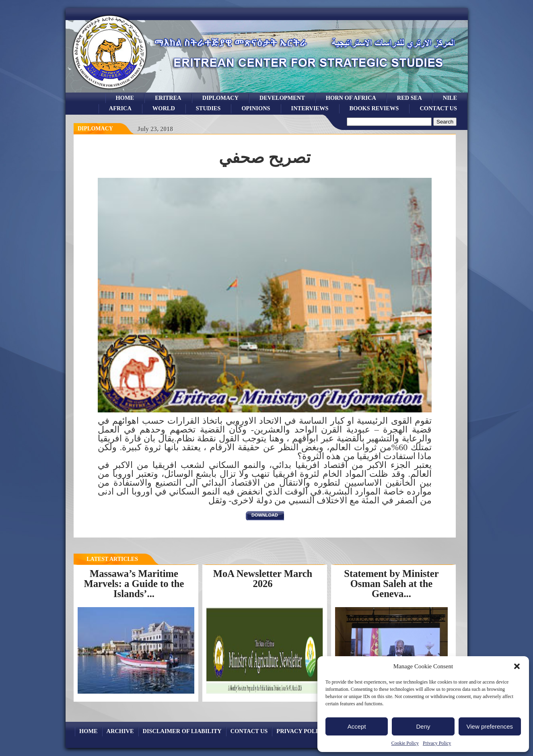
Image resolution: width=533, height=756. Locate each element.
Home (125, 98)
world (164, 108)
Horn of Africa (351, 98)
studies (208, 108)
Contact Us (438, 108)
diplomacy (95, 129)
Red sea (410, 98)
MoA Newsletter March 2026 (263, 579)
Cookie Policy (405, 743)
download (265, 515)
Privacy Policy (437, 743)
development (282, 98)
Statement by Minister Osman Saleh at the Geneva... (391, 583)
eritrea (168, 98)
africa (120, 108)
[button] (517, 666)
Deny (423, 726)
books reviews (374, 108)
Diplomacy (220, 98)
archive (120, 731)
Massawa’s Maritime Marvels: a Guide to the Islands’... (134, 583)
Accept (357, 726)
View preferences (490, 726)
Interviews (310, 108)
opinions (256, 108)
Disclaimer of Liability (182, 731)
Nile (450, 98)
